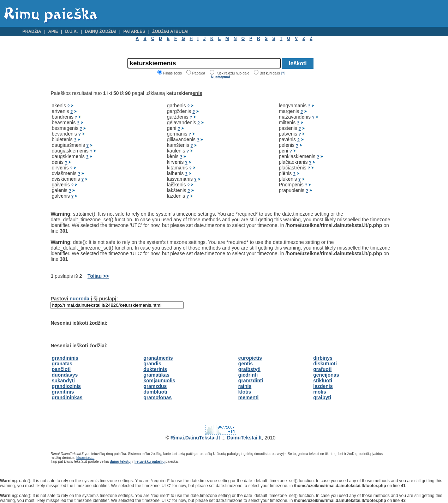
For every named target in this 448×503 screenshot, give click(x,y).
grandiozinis (66, 386)
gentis (246, 364)
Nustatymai (221, 77)
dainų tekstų (120, 462)
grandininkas (67, 397)
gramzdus (155, 386)
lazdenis (323, 386)
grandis (152, 364)
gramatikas (156, 375)
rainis (245, 386)
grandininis (65, 358)
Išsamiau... (85, 458)
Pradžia (32, 31)
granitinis (63, 392)
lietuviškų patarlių (150, 462)
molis (320, 392)
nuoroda (79, 299)
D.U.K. (71, 31)
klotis (245, 392)
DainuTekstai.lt (244, 438)
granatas (62, 364)
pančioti (61, 369)
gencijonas (326, 375)
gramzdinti (251, 381)
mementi (249, 397)
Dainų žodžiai (100, 31)
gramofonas (157, 397)
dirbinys (323, 358)
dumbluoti (155, 392)
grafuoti (322, 369)
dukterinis (155, 369)
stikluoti (323, 381)
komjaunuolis (159, 381)
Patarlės (134, 31)
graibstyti (249, 369)
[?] (283, 73)
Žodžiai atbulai (170, 31)
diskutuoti (325, 364)
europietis (250, 358)
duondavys (65, 375)
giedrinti (248, 375)
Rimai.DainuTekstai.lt (195, 438)
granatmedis (158, 358)
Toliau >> (98, 276)
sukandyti (63, 381)
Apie (53, 31)
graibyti (322, 397)
